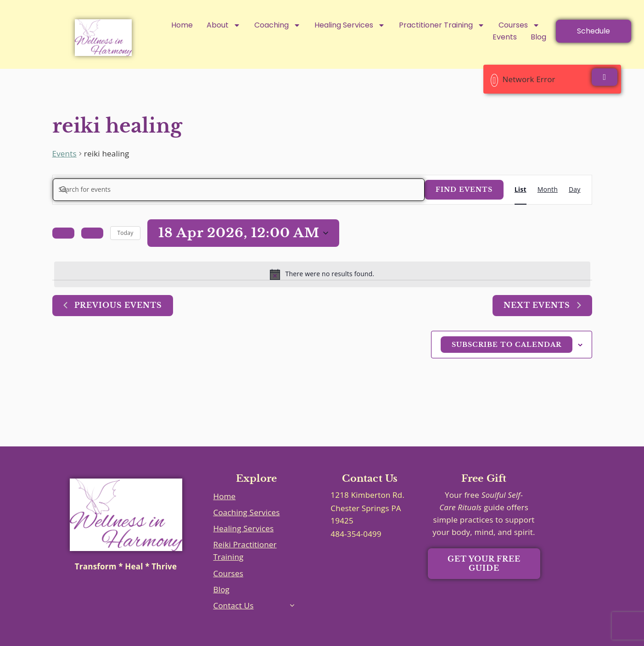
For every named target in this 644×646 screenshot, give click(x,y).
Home (182, 25)
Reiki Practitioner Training (245, 551)
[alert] (322, 274)
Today (126, 233)
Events (505, 37)
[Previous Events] (63, 233)
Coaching (277, 25)
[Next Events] (92, 233)
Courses (519, 25)
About (224, 25)
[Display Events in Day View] (575, 190)
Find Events (464, 189)
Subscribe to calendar (507, 345)
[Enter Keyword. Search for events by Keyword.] (239, 190)
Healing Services (350, 25)
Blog (538, 37)
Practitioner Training (442, 25)
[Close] (605, 77)
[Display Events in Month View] (548, 190)
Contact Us (234, 605)
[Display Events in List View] (521, 190)
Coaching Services (247, 512)
